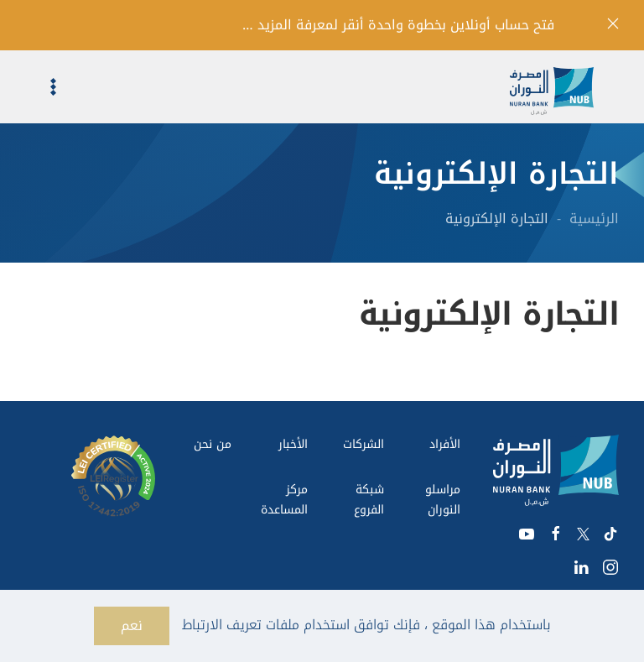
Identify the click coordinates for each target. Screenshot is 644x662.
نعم (132, 626)
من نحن (213, 444)
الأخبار (293, 444)
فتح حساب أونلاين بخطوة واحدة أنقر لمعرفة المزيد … (398, 26)
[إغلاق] (613, 23)
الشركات (364, 444)
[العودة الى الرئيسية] (564, 87)
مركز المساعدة (284, 500)
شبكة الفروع (369, 500)
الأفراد (445, 444)
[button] (41, 86)
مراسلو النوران (443, 500)
